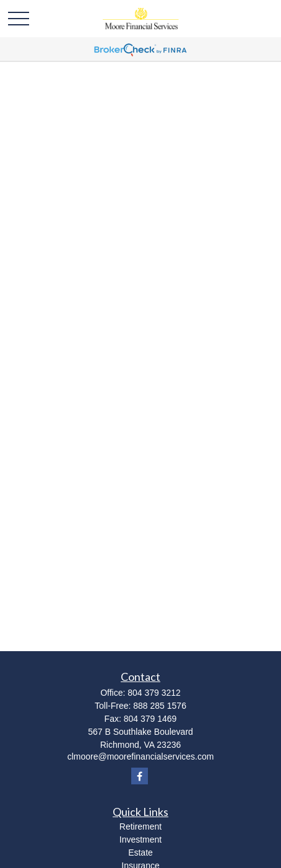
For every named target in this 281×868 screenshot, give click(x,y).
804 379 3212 (154, 693)
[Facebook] (140, 776)
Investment (140, 840)
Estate (140, 853)
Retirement (140, 826)
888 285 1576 (160, 706)
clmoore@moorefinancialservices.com (141, 756)
